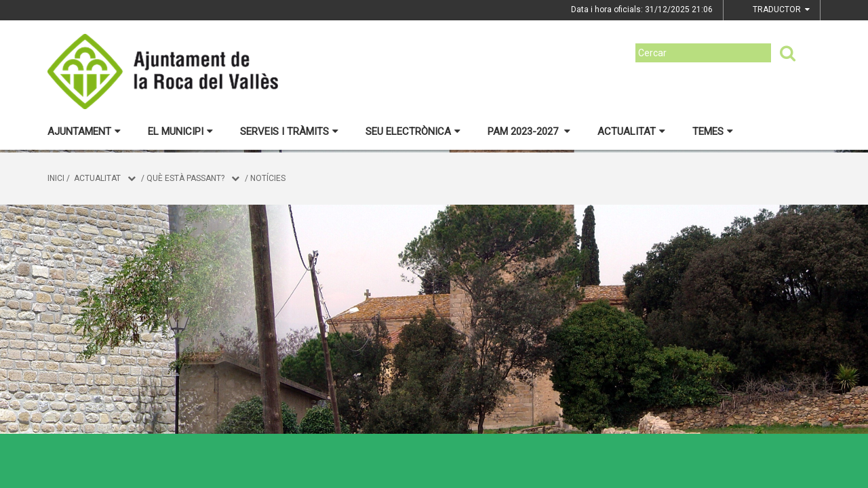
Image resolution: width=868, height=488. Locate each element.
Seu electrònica (413, 131)
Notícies (268, 178)
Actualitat (631, 131)
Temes (713, 131)
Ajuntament (84, 131)
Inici (56, 178)
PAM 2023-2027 (529, 131)
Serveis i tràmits (289, 131)
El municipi (180, 131)
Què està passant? (185, 178)
